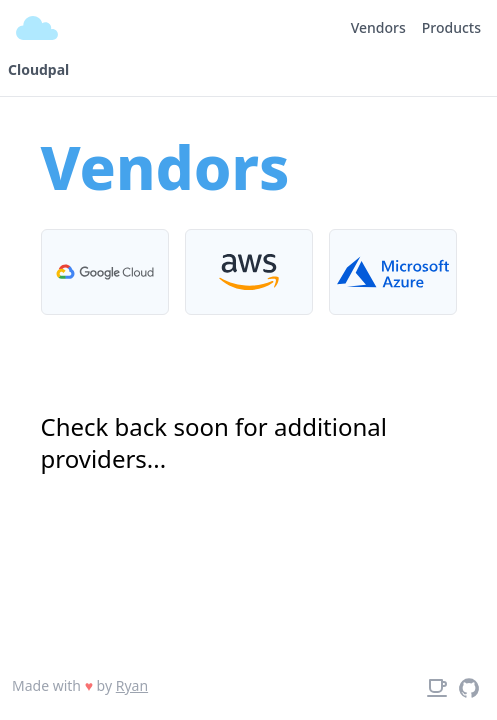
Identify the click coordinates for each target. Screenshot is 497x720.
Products (451, 27)
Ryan (132, 685)
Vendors (378, 27)
